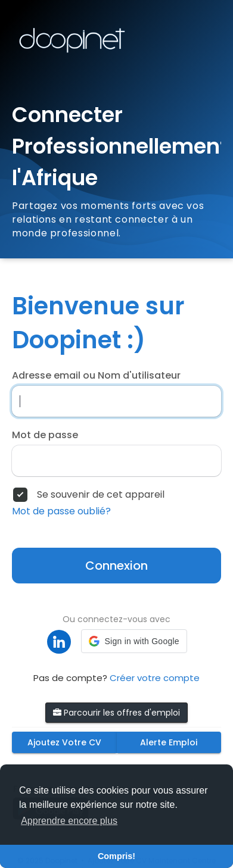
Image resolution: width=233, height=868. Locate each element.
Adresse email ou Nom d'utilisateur (96, 376)
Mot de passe (45, 435)
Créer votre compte (155, 678)
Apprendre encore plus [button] (69, 821)
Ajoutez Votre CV (64, 742)
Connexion (117, 566)
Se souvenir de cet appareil (101, 495)
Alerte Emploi (169, 742)
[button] (134, 641)
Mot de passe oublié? (61, 511)
